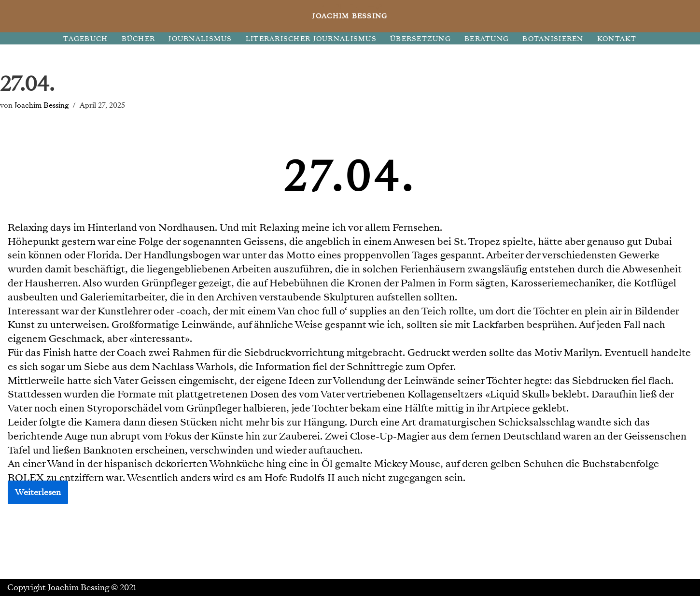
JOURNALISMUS (200, 39)
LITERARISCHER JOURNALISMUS (311, 39)
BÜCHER (139, 39)
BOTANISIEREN (553, 39)
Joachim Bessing (42, 105)
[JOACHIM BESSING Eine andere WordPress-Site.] (350, 16)
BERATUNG (487, 39)
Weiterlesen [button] (38, 492)
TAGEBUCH (85, 39)
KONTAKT (617, 39)
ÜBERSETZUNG (420, 39)
